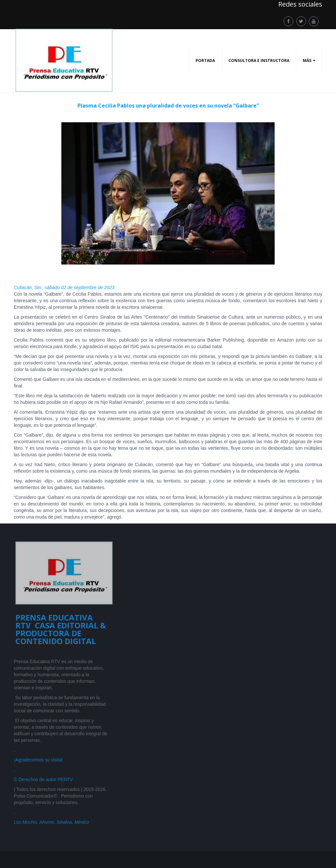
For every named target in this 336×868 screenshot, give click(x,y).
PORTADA (205, 60)
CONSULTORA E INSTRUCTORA (259, 60)
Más (307, 60)
